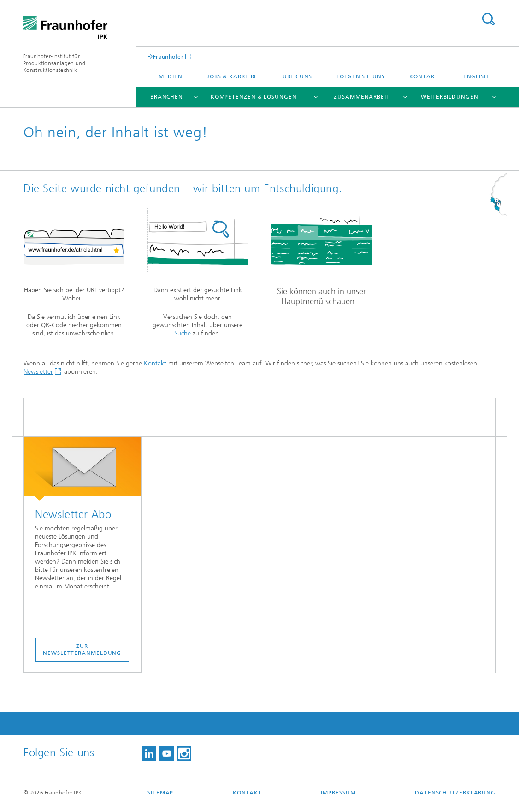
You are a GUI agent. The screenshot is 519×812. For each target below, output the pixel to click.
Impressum (338, 793)
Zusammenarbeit (362, 97)
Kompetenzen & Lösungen (254, 97)
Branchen (167, 97)
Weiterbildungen (450, 97)
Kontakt (424, 76)
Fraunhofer (168, 56)
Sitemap (160, 793)
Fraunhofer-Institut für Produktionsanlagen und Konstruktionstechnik (54, 63)
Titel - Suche (488, 19)
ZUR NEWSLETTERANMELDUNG (82, 650)
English (476, 76)
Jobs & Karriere (233, 76)
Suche (183, 333)
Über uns (297, 76)
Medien (170, 76)
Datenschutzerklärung (455, 793)
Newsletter (38, 372)
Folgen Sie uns (361, 76)
